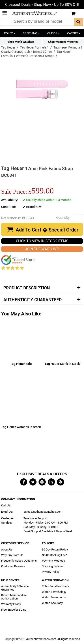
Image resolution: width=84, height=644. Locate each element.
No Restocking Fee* (55, 555)
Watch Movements (54, 597)
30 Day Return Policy (55, 550)
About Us (7, 550)
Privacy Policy (51, 572)
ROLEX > (10, 33)
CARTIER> (74, 33)
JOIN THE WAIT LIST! (42, 249)
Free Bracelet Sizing (14, 610)
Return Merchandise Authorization (14, 597)
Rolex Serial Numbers (55, 586)
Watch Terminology (54, 592)
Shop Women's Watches (63, 42)
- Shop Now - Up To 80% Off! (42, 4)
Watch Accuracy (52, 603)
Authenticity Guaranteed (32, 300)
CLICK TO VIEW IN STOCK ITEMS (42, 241)
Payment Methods (53, 561)
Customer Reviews (13, 566)
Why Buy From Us (12, 555)
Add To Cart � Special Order (47, 230)
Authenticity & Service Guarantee (15, 588)
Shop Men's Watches (21, 42)
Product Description (27, 288)
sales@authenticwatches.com (43, 512)
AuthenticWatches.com (38, 13)
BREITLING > (31, 33)
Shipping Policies (53, 566)
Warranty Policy (11, 604)
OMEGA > (53, 33)
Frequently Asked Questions (19, 561)
